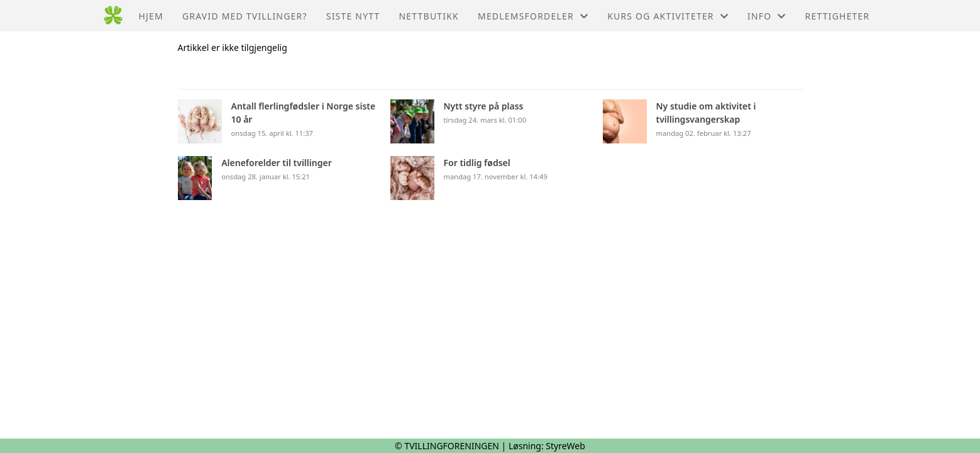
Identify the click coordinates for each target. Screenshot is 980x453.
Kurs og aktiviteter (668, 16)
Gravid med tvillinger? (245, 16)
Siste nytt (353, 16)
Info (767, 16)
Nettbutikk (429, 16)
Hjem (151, 16)
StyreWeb (565, 446)
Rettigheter (838, 16)
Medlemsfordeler (533, 16)
